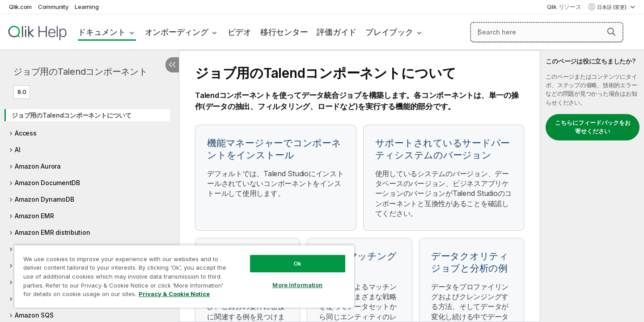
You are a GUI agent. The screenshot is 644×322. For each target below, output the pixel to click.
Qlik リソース (564, 7)
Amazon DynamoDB (44, 199)
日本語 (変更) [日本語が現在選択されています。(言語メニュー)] (612, 7)
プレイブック (389, 32)
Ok (297, 263)
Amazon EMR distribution (52, 232)
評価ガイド (337, 32)
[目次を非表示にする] (172, 65)
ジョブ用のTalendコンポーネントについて (72, 115)
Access (26, 133)
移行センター (284, 32)
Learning (87, 7)
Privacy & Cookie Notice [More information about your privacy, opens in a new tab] (174, 294)
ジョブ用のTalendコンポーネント (80, 72)
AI (18, 150)
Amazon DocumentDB (47, 183)
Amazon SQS (34, 315)
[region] (184, 276)
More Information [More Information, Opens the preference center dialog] (297, 285)
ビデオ (239, 32)
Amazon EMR (34, 216)
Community (53, 7)
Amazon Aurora (38, 166)
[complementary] (592, 186)
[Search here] (547, 32)
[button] (611, 32)
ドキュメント (102, 32)
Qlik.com (20, 7)
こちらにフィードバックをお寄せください (593, 127)
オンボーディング (177, 32)
